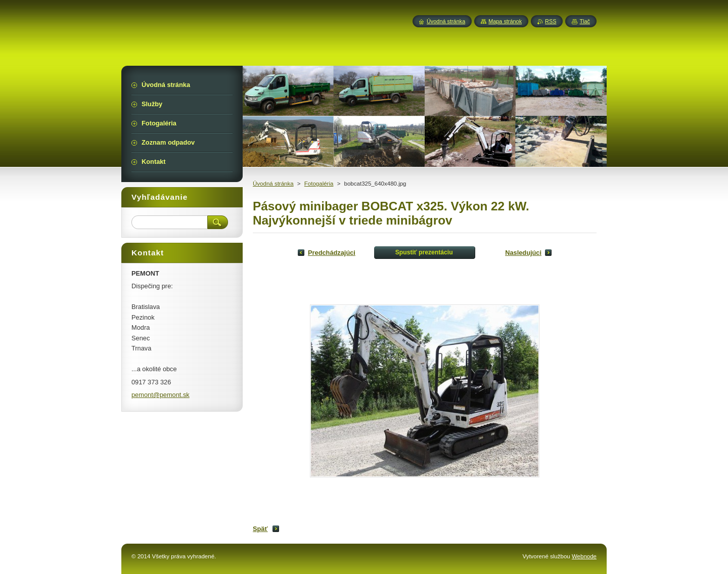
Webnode (584, 556)
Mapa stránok (505, 21)
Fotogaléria (319, 184)
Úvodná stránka (273, 184)
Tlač (585, 21)
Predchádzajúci (332, 253)
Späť (260, 529)
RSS (551, 21)
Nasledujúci (523, 253)
